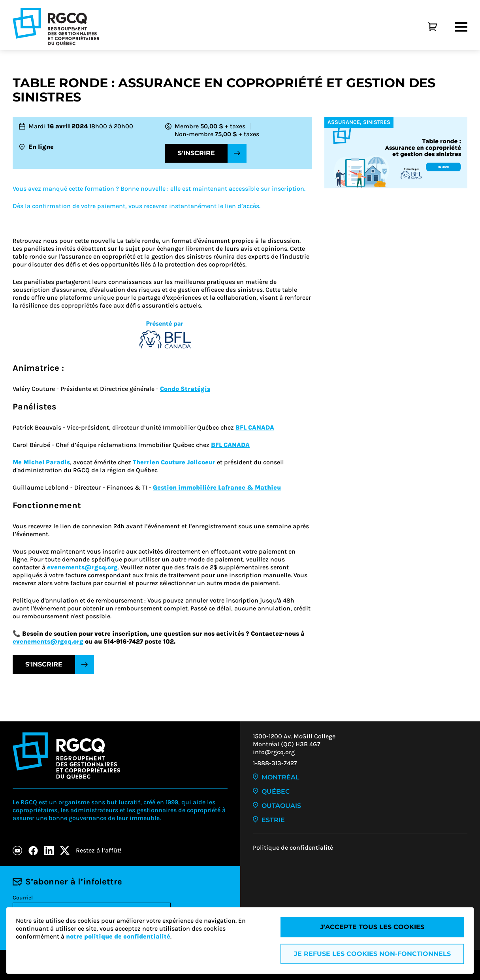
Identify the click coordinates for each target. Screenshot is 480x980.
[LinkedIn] (49, 850)
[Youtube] (17, 850)
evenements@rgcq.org (82, 567)
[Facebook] (33, 850)
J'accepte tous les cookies (372, 927)
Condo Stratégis (185, 389)
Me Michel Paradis (41, 462)
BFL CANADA (255, 427)
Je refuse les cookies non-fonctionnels (372, 954)
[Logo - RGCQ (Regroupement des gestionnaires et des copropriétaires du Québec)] (56, 27)
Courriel (23, 898)
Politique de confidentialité (293, 848)
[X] (65, 850)
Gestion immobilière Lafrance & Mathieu (217, 487)
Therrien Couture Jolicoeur (174, 462)
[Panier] (424, 27)
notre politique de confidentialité (118, 936)
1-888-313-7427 (275, 763)
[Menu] (461, 27)
